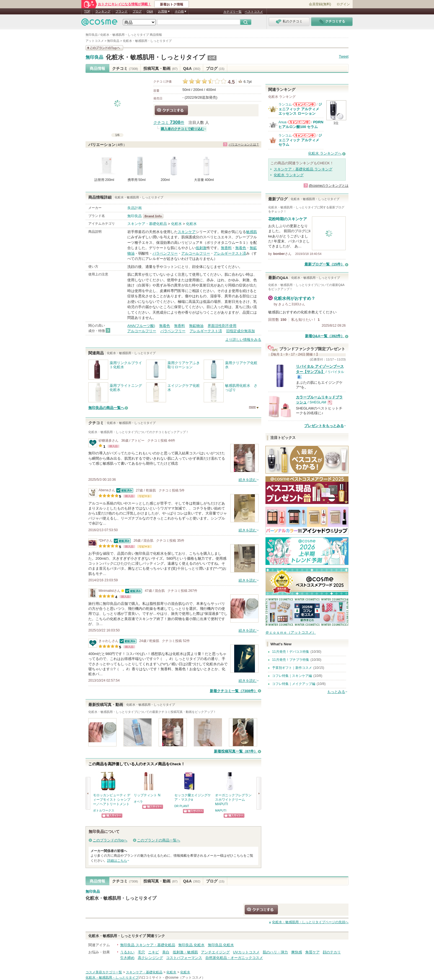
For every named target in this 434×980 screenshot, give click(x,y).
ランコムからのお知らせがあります (304, 104)
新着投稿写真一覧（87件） (236, 751)
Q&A (150, 11)
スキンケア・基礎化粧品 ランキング (303, 169)
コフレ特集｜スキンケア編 (292, 676)
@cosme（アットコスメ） (185, 978)
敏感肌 (251, 232)
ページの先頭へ (310, 922)
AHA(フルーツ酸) (141, 326)
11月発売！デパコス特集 (291, 652)
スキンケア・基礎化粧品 (147, 224)
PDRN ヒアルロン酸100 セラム (301, 124)
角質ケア (312, 952)
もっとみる (336, 692)
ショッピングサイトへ (112, 816)
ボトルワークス (104, 810)
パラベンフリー (165, 253)
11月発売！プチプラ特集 (291, 660)
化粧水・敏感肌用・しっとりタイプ (155, 57)
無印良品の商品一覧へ (106, 408)
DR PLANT (182, 806)
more (252, 407)
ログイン (343, 4)
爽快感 (297, 952)
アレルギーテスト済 (230, 253)
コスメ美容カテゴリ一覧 (104, 972)
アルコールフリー (196, 253)
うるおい (127, 952)
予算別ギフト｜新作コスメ (292, 668)
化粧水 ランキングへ (325, 153)
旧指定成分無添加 (241, 331)
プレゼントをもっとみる (324, 426)
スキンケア (187, 232)
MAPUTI (221, 810)
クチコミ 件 (169, 123)
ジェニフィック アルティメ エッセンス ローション (300, 109)
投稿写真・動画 (160, 68)
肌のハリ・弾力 (275, 952)
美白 (166, 952)
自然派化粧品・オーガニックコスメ (234, 958)
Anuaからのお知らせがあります (299, 122)
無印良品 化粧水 (191, 945)
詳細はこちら (117, 861)
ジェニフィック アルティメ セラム (300, 140)
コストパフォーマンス (184, 958)
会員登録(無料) (320, 4)
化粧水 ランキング (289, 175)
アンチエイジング (215, 952)
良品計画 (135, 208)
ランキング (103, 11)
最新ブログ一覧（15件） (324, 264)
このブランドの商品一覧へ (159, 840)
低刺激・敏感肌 (185, 952)
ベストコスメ (254, 12)
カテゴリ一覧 (232, 12)
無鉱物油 (196, 326)
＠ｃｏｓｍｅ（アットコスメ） (291, 632)
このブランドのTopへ (110, 840)
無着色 (241, 248)
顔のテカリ (332, 952)
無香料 (226, 248)
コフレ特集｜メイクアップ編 (294, 684)
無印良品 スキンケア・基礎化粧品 (148, 945)
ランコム (285, 104)
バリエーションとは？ (244, 144)
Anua (282, 122)
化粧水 (176, 224)
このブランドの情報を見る (104, 48)
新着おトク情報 (172, 4)
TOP (87, 11)
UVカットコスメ (246, 952)
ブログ (137, 11)
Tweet (344, 56)
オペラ (138, 802)
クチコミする (171, 110)
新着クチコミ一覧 (234, 691)
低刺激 (201, 248)
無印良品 (94, 57)
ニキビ (153, 952)
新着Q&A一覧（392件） (325, 336)
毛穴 (141, 952)
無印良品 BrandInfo (155, 216)
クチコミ (125, 68)
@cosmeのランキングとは (329, 186)
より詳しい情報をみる (243, 340)
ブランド (122, 11)
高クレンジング (150, 958)
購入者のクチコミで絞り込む (182, 129)
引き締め (127, 958)
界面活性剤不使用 (222, 326)
